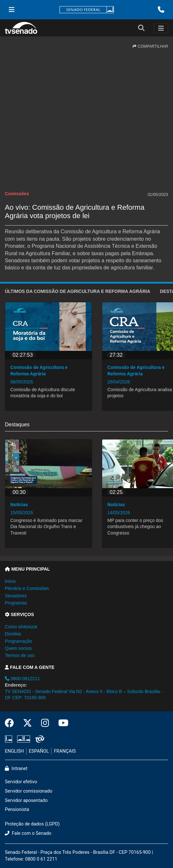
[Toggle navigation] (161, 28)
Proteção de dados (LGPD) (32, 824)
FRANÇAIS (65, 751)
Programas (16, 603)
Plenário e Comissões (27, 588)
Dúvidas (13, 634)
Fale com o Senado (28, 833)
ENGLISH (14, 751)
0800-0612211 (22, 679)
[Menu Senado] (12, 10)
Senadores (16, 596)
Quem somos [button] (18, 648)
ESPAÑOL (39, 751)
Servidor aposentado (26, 800)
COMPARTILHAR (150, 46)
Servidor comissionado (29, 791)
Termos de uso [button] (20, 655)
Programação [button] (18, 641)
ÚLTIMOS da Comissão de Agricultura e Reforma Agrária (78, 291)
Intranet (16, 769)
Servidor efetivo (21, 782)
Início (10, 581)
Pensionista (17, 810)
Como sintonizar (21, 627)
